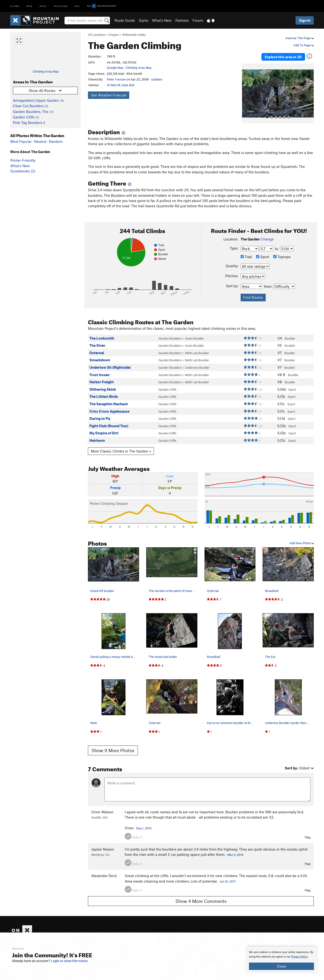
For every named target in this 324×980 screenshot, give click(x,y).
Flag (308, 837)
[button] (247, 93)
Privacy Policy (300, 957)
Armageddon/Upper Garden (36, 100)
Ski (77, 6)
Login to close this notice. (70, 961)
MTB (30, 6)
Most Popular (21, 141)
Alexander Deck (104, 876)
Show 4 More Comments (201, 901)
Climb (15, 6)
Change (267, 239)
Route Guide (125, 20)
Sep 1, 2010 (144, 828)
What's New (162, 20)
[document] (281, 960)
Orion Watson (102, 812)
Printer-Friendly (23, 160)
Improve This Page (300, 38)
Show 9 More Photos (113, 750)
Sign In (305, 20)
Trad (246, 257)
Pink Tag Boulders (28, 122)
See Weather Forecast (109, 95)
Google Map (115, 68)
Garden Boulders (170, 338)
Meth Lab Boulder (197, 353)
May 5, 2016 (235, 855)
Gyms (143, 20)
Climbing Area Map (46, 71)
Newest (40, 141)
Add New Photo (302, 543)
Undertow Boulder (197, 367)
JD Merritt (113, 85)
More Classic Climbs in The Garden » (121, 451)
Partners (182, 20)
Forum (198, 20)
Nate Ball (128, 85)
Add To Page (304, 45)
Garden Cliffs (24, 117)
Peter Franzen (116, 79)
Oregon (114, 35)
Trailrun (61, 6)
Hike (43, 6)
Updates (157, 79)
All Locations (97, 35)
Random (56, 141)
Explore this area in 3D (283, 57)
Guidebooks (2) (23, 171)
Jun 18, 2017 (228, 881)
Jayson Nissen (103, 849)
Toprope (282, 257)
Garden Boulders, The (31, 112)
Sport (263, 257)
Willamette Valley (134, 35)
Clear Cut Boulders (28, 106)
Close (281, 966)
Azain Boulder (194, 338)
